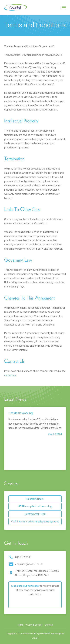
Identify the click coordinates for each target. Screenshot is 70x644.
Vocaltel (16, 7)
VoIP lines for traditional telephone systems (35, 522)
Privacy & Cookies (34, 625)
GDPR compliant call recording (35, 506)
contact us (10, 375)
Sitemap (49, 625)
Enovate (35, 638)
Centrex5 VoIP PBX (35, 514)
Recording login (35, 499)
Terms (20, 625)
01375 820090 (23, 557)
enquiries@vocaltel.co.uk (29, 564)
